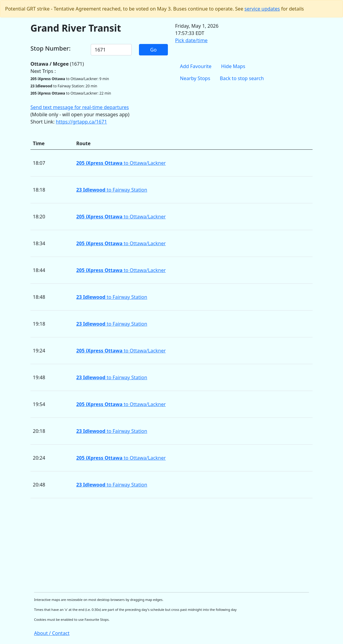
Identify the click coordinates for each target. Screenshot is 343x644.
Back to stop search (242, 78)
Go (153, 50)
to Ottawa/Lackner (121, 163)
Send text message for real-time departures (80, 107)
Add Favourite (196, 66)
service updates (262, 9)
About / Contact (52, 633)
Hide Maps (233, 66)
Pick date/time (191, 40)
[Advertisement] (171, 545)
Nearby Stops (195, 78)
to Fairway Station (112, 190)
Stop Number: (50, 48)
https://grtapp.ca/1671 (81, 122)
